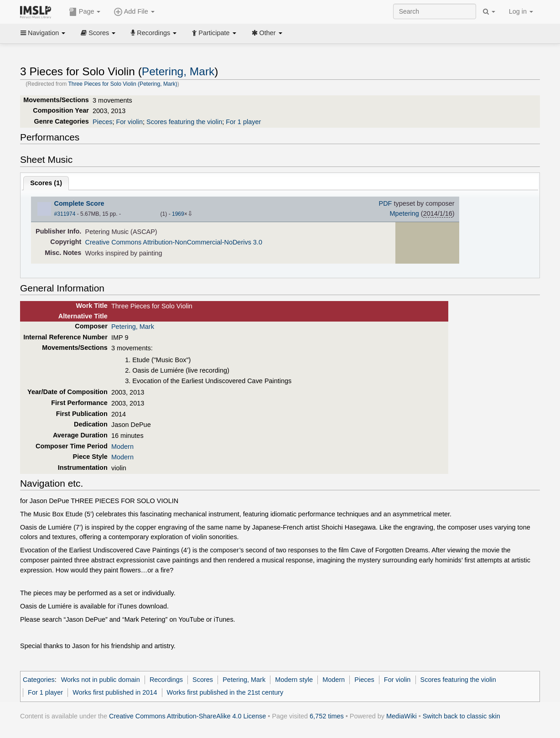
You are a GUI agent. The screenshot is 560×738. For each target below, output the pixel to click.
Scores (98, 33)
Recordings (154, 33)
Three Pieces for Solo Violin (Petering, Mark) (122, 84)
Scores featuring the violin (184, 122)
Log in (521, 11)
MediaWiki (402, 716)
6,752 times (327, 716)
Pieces (102, 122)
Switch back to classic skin (461, 716)
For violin (129, 122)
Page (85, 12)
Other (267, 33)
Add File (134, 12)
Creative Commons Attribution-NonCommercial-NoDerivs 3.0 (174, 242)
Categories (39, 680)
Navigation (43, 33)
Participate (214, 33)
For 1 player (243, 122)
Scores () (46, 183)
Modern (122, 447)
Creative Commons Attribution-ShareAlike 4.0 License (187, 716)
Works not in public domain (101, 680)
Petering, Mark (178, 71)
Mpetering (404, 213)
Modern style (294, 680)
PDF (386, 203)
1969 (178, 214)
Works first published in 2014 (115, 692)
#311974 (65, 214)
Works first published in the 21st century (225, 692)
